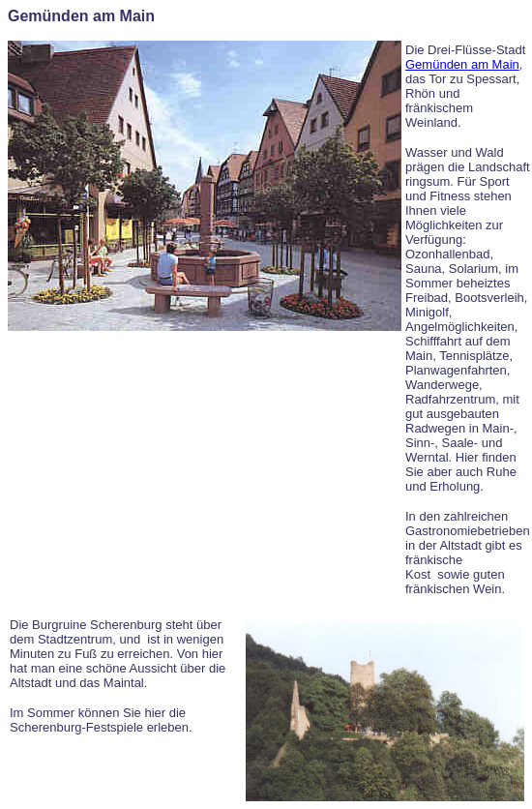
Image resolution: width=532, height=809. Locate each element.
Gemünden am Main (462, 64)
